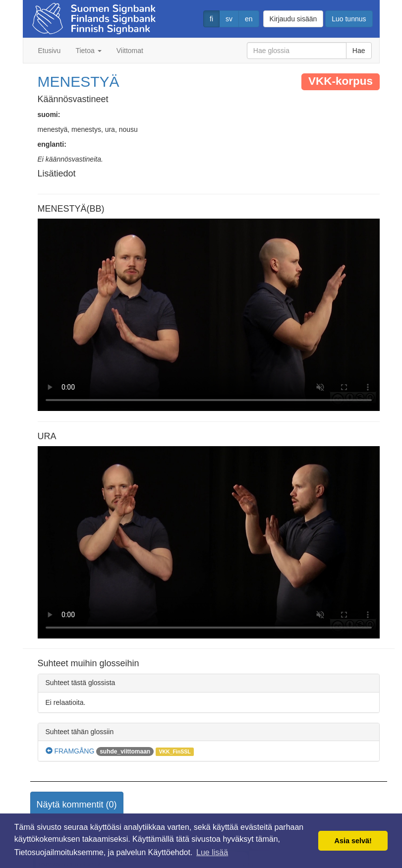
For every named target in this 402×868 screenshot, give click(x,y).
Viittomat (130, 51)
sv (229, 19)
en (249, 19)
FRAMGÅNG (70, 751)
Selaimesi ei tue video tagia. (209, 315)
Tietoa (88, 51)
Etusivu (50, 51)
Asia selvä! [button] (353, 841)
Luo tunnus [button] (349, 19)
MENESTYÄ (79, 82)
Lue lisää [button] (212, 852)
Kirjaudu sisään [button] (293, 19)
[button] (77, 805)
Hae (359, 51)
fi (211, 19)
